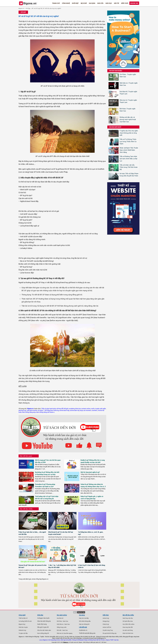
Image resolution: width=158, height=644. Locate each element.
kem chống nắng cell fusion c (45, 412)
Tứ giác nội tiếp (23, 633)
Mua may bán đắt (128, 627)
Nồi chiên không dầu (85, 621)
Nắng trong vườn (62, 627)
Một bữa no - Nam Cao (63, 624)
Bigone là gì (22, 624)
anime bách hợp (64, 410)
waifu (93, 409)
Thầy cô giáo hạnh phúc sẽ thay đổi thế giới (55, 409)
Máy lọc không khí (84, 624)
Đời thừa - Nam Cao (62, 621)
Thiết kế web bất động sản (87, 633)
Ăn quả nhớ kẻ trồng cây (110, 633)
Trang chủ (56, 3)
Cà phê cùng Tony (108, 630)
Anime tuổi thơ (107, 627)
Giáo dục (109, 3)
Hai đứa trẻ (60, 618)
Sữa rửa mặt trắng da (44, 621)
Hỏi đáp (28, 8)
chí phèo (40, 410)
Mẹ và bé (84, 3)
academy (72, 409)
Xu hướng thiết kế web (25, 621)
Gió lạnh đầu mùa (128, 621)
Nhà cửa (100, 3)
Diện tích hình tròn (128, 633)
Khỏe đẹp (75, 3)
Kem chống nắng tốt (43, 633)
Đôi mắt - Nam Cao (62, 630)
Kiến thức (125, 3)
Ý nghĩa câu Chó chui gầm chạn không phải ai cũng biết (129, 133)
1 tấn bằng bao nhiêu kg (51, 410)
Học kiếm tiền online (128, 624)
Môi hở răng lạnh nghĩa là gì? (90, 472)
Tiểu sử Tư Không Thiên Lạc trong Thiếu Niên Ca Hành (128, 141)
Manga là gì (106, 621)
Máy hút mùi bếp (84, 618)
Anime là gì (106, 618)
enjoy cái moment (85, 410)
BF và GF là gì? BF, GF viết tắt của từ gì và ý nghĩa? (46, 8)
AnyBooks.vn (83, 630)
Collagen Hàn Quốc (43, 618)
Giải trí (116, 3)
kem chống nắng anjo (29, 412)
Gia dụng (92, 3)
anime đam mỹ (75, 410)
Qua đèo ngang (68, 633)
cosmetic (94, 410)
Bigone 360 (134, 3)
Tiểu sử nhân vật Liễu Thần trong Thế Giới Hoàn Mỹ (129, 167)
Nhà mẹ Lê (60, 633)
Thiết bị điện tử (23, 618)
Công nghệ (66, 3)
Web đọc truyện (23, 627)
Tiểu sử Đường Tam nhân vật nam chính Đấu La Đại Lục (128, 159)
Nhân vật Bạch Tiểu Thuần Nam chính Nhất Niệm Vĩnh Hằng (129, 150)
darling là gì (22, 410)
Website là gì (22, 630)
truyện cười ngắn (101, 409)
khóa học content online (83, 409)
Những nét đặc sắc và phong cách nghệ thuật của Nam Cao (128, 119)
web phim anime (32, 410)
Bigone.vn (21, 8)
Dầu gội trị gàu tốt (43, 627)
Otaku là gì (106, 624)
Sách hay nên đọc (128, 618)
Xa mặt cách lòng (128, 630)
